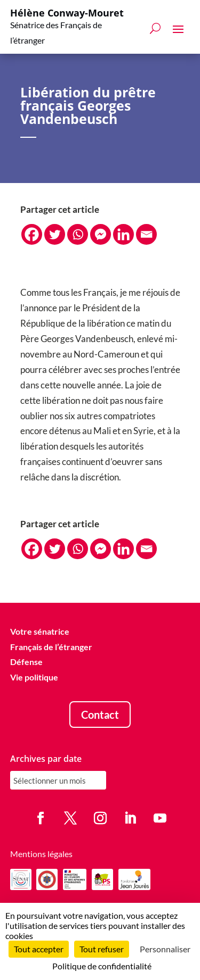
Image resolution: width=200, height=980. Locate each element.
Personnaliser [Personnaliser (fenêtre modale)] (165, 949)
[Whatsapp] (78, 234)
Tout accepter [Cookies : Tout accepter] (39, 949)
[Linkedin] (123, 234)
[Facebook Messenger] (101, 234)
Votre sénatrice (40, 631)
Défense (26, 662)
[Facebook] (32, 234)
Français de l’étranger (51, 647)
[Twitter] (55, 234)
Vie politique (34, 678)
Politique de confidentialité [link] (102, 966)
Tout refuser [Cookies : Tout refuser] (102, 949)
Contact (100, 715)
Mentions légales (41, 854)
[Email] (146, 234)
